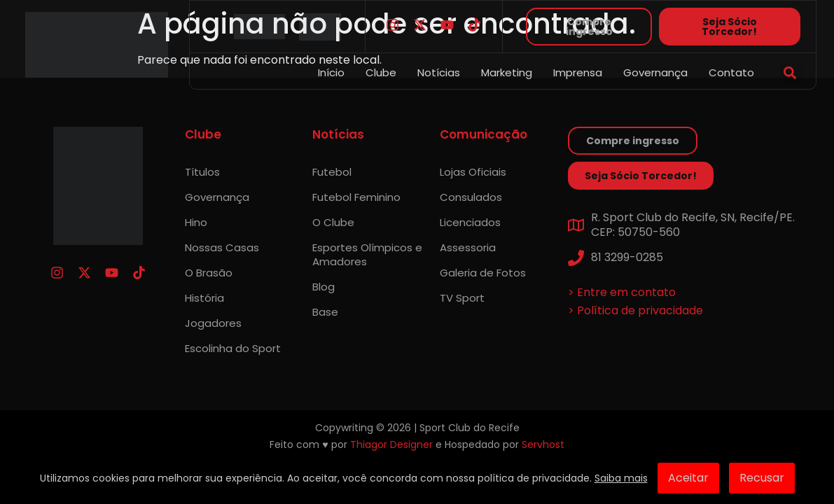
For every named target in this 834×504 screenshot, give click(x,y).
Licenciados (470, 222)
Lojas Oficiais (473, 172)
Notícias (439, 72)
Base (325, 312)
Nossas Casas (222, 247)
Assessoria (468, 247)
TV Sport (462, 298)
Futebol (332, 172)
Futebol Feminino (356, 197)
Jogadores (213, 323)
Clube (381, 72)
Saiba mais (621, 478)
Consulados (471, 197)
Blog (324, 287)
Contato (731, 72)
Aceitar (688, 478)
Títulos (202, 172)
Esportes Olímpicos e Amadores (367, 254)
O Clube (333, 222)
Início (331, 72)
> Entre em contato (622, 292)
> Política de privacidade (635, 310)
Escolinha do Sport (233, 348)
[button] (790, 73)
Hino (196, 222)
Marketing (507, 72)
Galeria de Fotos (483, 273)
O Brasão (209, 273)
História (204, 298)
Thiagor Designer (391, 444)
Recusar (762, 478)
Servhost (543, 444)
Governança (655, 72)
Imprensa (578, 72)
